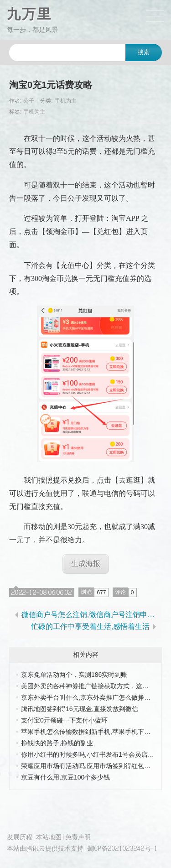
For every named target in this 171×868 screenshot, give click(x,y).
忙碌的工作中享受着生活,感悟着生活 (90, 627)
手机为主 (66, 101)
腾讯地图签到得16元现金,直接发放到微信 (80, 709)
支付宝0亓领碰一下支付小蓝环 (64, 720)
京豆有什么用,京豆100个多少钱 (65, 777)
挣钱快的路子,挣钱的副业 (57, 743)
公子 (29, 101)
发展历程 (20, 837)
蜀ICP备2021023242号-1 (122, 848)
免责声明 (78, 837)
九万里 (29, 14)
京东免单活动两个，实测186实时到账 (74, 675)
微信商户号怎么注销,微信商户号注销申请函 (90, 615)
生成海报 (86, 564)
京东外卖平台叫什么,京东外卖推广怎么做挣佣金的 (92, 697)
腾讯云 (36, 848)
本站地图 (49, 837)
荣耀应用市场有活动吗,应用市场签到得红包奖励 (89, 766)
